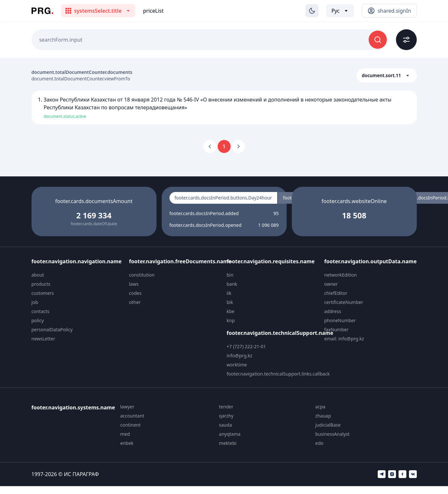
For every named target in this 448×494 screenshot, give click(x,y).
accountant (132, 416)
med (125, 434)
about (38, 275)
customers (43, 293)
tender (226, 407)
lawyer (127, 407)
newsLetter (43, 339)
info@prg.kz (240, 356)
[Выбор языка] (340, 11)
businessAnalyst (333, 434)
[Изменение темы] (312, 11)
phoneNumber (340, 320)
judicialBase (328, 425)
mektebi (228, 443)
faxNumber (337, 329)
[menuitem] (78, 275)
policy (38, 320)
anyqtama (230, 434)
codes (135, 293)
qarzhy (226, 416)
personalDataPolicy (52, 329)
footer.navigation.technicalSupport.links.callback (278, 374)
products (41, 284)
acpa (320, 407)
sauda (225, 425)
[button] (387, 75)
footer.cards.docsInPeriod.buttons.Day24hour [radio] (223, 198)
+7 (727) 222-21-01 (246, 346)
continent (130, 425)
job (35, 302)
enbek (127, 443)
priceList (153, 11)
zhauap (323, 416)
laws (134, 284)
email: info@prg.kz (344, 339)
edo (319, 443)
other (135, 302)
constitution (142, 275)
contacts (41, 311)
